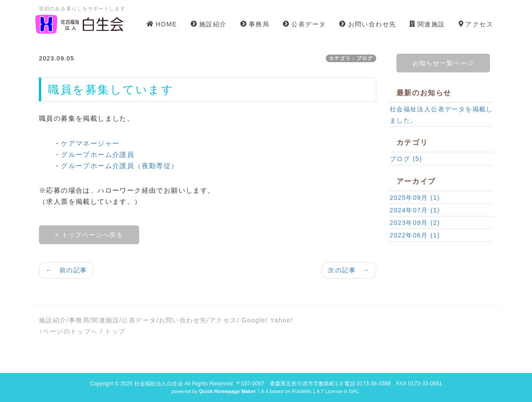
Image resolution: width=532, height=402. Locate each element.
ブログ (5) (406, 159)
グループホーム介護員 (98, 154)
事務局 (79, 320)
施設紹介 (53, 320)
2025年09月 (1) (415, 198)
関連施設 (106, 320)
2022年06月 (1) (415, 235)
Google (254, 320)
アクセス (223, 320)
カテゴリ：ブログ (351, 58)
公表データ (139, 320)
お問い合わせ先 (183, 320)
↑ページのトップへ (68, 331)
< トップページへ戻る (89, 235)
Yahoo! (282, 320)
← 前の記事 (66, 270)
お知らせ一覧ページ (443, 63)
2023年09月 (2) (415, 223)
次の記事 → (349, 270)
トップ (115, 331)
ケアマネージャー (90, 143)
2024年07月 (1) (415, 210)
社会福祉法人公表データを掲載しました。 (441, 115)
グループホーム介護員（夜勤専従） (119, 166)
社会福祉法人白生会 (159, 384)
